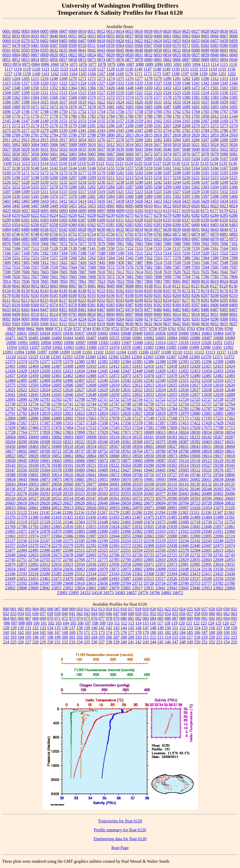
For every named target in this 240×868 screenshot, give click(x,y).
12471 (103, 376)
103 (58, 623)
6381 (111, 225)
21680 (172, 522)
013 (102, 609)
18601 (149, 446)
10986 (195, 338)
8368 (25, 305)
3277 (111, 140)
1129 (120, 69)
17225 (218, 418)
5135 (223, 163)
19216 (103, 465)
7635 (205, 272)
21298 (172, 512)
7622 (186, 272)
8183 (35, 295)
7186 (82, 253)
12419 (184, 366)
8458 (73, 310)
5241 (148, 182)
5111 (17, 163)
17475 (45, 428)
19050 (34, 461)
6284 (215, 215)
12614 (160, 385)
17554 (137, 428)
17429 (218, 423)
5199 (44, 178)
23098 (160, 569)
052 (153, 614)
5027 (7, 149)
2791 (35, 135)
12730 (10, 404)
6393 (158, 225)
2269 (186, 126)
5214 (139, 178)
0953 (7, 64)
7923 (101, 281)
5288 (139, 187)
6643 (215, 229)
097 (14, 623)
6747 (25, 234)
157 (219, 628)
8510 (35, 314)
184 (182, 633)
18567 (114, 446)
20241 (184, 489)
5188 (177, 173)
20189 (126, 489)
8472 (120, 310)
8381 (92, 305)
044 (94, 614)
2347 (139, 130)
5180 (111, 173)
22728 (184, 555)
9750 (106, 329)
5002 (16, 145)
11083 (148, 347)
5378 (73, 196)
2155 (101, 121)
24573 (108, 593)
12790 (230, 409)
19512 (195, 470)
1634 (186, 102)
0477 (7, 45)
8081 (92, 286)
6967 (196, 239)
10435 (56, 333)
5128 (166, 163)
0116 (16, 41)
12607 (80, 385)
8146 (73, 291)
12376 (33, 362)
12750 (149, 404)
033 (13, 614)
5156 (120, 168)
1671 (35, 107)
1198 (194, 74)
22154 (33, 541)
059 (205, 614)
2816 (158, 135)
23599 (56, 583)
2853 (215, 135)
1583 (215, 97)
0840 (215, 55)
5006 (54, 145)
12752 (172, 404)
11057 (35, 347)
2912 (16, 140)
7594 (205, 267)
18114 (126, 437)
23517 (160, 579)
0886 (177, 60)
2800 (111, 135)
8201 (158, 295)
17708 (218, 428)
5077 (196, 154)
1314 (233, 78)
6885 (25, 239)
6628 (82, 229)
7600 (25, 272)
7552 (7, 267)
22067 (160, 536)
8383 (111, 305)
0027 (196, 31)
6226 (73, 215)
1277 (139, 78)
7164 (224, 248)
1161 (45, 74)
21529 (45, 522)
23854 (80, 588)
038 (50, 614)
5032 (54, 149)
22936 (91, 564)
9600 (111, 324)
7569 (101, 267)
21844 (184, 527)
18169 (160, 437)
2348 (148, 130)
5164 (196, 168)
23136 (207, 569)
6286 (233, 215)
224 (6, 642)
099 (29, 623)
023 (175, 609)
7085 (158, 244)
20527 (33, 498)
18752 (103, 451)
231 (58, 642)
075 (87, 618)
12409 (80, 366)
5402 (16, 201)
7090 (196, 244)
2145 (7, 121)
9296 (215, 319)
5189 (186, 173)
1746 (25, 112)
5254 (25, 187)
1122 (55, 69)
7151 (120, 248)
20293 (45, 494)
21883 (80, 531)
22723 (149, 555)
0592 (16, 50)
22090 (195, 536)
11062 (57, 347)
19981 (149, 479)
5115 (54, 163)
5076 (186, 154)
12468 (91, 376)
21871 (22, 531)
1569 (82, 97)
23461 (45, 579)
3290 (233, 140)
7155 (158, 248)
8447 (44, 310)
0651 (167, 50)
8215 (44, 300)
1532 (196, 93)
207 (116, 637)
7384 (205, 258)
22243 (207, 541)
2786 (224, 130)
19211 (91, 465)
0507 (54, 45)
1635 (196, 102)
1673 (54, 107)
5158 (139, 168)
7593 (196, 267)
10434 (45, 333)
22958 (126, 564)
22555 (149, 550)
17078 (114, 418)
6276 (139, 215)
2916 (54, 140)
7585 (158, 267)
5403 (25, 201)
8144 (54, 291)
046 (109, 614)
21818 (103, 527)
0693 (7, 55)
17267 (22, 423)
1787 (139, 116)
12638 (207, 390)
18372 (149, 442)
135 (58, 628)
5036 (92, 149)
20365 (149, 494)
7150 (110, 248)
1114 (215, 64)
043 (87, 614)
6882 (233, 234)
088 (182, 618)
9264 (120, 319)
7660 (44, 277)
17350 (126, 423)
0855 (44, 60)
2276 (16, 130)
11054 (12, 347)
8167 (167, 291)
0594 (35, 50)
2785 (215, 130)
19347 (10, 470)
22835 (195, 560)
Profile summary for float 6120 (120, 830)
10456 (160, 333)
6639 (177, 229)
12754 (184, 404)
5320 (111, 192)
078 (109, 618)
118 (167, 623)
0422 (139, 41)
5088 (63, 159)
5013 (120, 145)
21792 (33, 527)
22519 (91, 550)
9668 (49, 329)
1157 (8, 74)
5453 (92, 206)
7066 (44, 244)
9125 (63, 319)
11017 (172, 343)
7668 (92, 277)
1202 (232, 74)
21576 (91, 522)
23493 (114, 579)
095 (234, 618)
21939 (195, 531)
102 (51, 623)
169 (72, 633)
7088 (177, 244)
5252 (16, 187)
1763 (186, 112)
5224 (224, 178)
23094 (149, 569)
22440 (184, 546)
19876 (68, 479)
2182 (101, 126)
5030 (35, 149)
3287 (205, 140)
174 (109, 633)
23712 (137, 583)
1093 (187, 64)
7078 (92, 244)
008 (65, 609)
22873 (22, 564)
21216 (79, 512)
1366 (92, 88)
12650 (114, 395)
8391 (148, 305)
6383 (129, 225)
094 (227, 618)
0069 (7, 41)
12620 (230, 385)
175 (116, 633)
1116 (233, 64)
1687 (167, 107)
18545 (80, 446)
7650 (16, 277)
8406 (215, 305)
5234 (82, 182)
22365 (114, 546)
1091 (168, 64)
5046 (167, 149)
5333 (233, 192)
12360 (91, 357)
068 (35, 618)
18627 (172, 446)
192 (6, 637)
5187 (167, 173)
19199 (80, 465)
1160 (36, 74)
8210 (233, 295)
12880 (195, 413)
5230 (44, 182)
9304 (25, 324)
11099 (65, 352)
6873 (186, 234)
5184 (148, 173)
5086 (44, 159)
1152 (194, 69)
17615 (184, 428)
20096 (126, 484)
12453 (195, 371)
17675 (207, 428)
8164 (139, 291)
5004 (35, 145)
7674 (120, 277)
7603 (44, 272)
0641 (82, 50)
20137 (22, 489)
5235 (92, 182)
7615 (148, 272)
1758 (139, 112)
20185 (114, 489)
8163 (129, 291)
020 (153, 609)
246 (168, 642)
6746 (16, 234)
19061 (45, 461)
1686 (158, 107)
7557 (35, 267)
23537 (195, 579)
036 (35, 614)
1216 (44, 78)
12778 (103, 409)
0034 (25, 36)
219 (205, 637)
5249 (224, 182)
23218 (33, 574)
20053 (34, 484)
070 (50, 618)
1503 (233, 88)
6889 (54, 239)
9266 (139, 319)
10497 (91, 338)
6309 (101, 220)
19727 (172, 475)
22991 (207, 564)
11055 (23, 347)
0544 (101, 45)
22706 (114, 555)
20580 (172, 498)
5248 (215, 182)
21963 (10, 536)
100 (36, 623)
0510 (82, 45)
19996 (172, 479)
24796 (155, 593)
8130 (233, 286)
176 (124, 633)
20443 (184, 494)
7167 (16, 253)
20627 (68, 503)
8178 (233, 291)
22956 (114, 564)
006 (50, 609)
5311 (44, 192)
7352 (148, 258)
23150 (218, 569)
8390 (139, 305)
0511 (92, 45)
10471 (10, 338)
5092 (101, 159)
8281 (205, 300)
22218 (149, 541)
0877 (129, 60)
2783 (196, 130)
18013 (160, 432)
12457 (10, 376)
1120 (36, 69)
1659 (224, 102)
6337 (186, 220)
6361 (82, 225)
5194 (233, 173)
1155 (222, 69)
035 (28, 614)
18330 (91, 442)
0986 (45, 64)
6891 (63, 239)
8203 (167, 295)
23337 (103, 574)
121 (189, 623)
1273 (101, 78)
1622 (101, 102)
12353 (67, 357)
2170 (233, 121)
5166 (215, 168)
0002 (16, 31)
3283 (167, 140)
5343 (25, 196)
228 (35, 642)
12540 (103, 380)
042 (80, 614)
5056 (16, 154)
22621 (230, 550)
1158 (17, 74)
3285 (186, 140)
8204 (177, 295)
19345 (230, 465)
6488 (35, 229)
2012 (215, 116)
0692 (233, 50)
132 (35, 628)
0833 (158, 55)
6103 (149, 211)
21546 (68, 522)
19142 (10, 465)
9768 (229, 329)
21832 (137, 527)
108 (95, 623)
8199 (139, 295)
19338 (218, 465)
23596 (33, 583)
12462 (68, 376)
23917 (137, 588)
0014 (120, 31)
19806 (230, 475)
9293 (196, 319)
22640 (10, 555)
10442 (103, 333)
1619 (82, 102)
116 (153, 623)
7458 (120, 262)
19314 (184, 465)
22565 (172, 550)
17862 (56, 432)
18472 (45, 446)
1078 (102, 64)
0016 (139, 31)
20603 (230, 498)
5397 (205, 196)
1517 (101, 93)
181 (160, 633)
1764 (196, 112)
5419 (129, 201)
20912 (56, 508)
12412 (114, 366)
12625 (56, 390)
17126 (126, 418)
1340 (186, 83)
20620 (45, 503)
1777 (44, 116)
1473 (205, 88)
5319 (101, 192)
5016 (148, 145)
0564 (120, 45)
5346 (44, 196)
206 (109, 637)
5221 (196, 178)
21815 (91, 527)
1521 (139, 93)
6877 (205, 234)
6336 (177, 220)
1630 (148, 102)
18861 (68, 456)
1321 (54, 83)
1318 (35, 83)
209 (131, 637)
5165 (205, 168)
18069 (34, 437)
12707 (68, 399)
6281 (186, 215)
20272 (10, 494)
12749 (137, 404)
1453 (177, 88)
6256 (120, 215)
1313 (224, 78)
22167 (45, 541)
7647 (233, 272)
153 (190, 628)
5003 (25, 145)
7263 (101, 258)
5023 (205, 145)
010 (80, 609)
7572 (111, 267)
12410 (91, 366)
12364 (137, 357)
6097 (101, 211)
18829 (33, 456)
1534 (205, 93)
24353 (85, 593)
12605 (56, 385)
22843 (207, 560)
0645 (120, 50)
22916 (56, 564)
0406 (73, 41)
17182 (195, 418)
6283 (205, 215)
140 (94, 628)
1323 (73, 83)
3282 (158, 140)
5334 (7, 196)
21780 (22, 527)
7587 (177, 267)
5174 (54, 173)
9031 (215, 314)
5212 (120, 178)
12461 (56, 376)
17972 (137, 432)
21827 (126, 527)
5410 (44, 201)
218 (197, 637)
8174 (205, 291)
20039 (218, 479)
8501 (25, 314)
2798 (92, 135)
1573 (120, 97)
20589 (184, 498)
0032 (7, 36)
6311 (120, 220)
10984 (172, 338)
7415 (54, 262)
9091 (233, 314)
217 (190, 637)
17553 (126, 428)
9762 (181, 329)
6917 (101, 239)
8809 (82, 314)
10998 (92, 343)
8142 (35, 291)
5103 (186, 159)
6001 (111, 206)
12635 (172, 390)
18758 (114, 451)
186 (197, 633)
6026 (16, 211)
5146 (92, 168)
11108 (166, 352)
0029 (215, 31)
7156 (167, 248)
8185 (54, 295)
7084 (148, 244)
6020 (196, 206)
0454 (186, 41)
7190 (120, 253)
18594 (137, 446)
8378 (73, 305)
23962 (218, 588)
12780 (126, 409)
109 (102, 623)
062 (227, 614)
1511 (44, 93)
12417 (160, 366)
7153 (139, 248)
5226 (7, 182)
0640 (73, 50)
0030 (224, 31)
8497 (233, 310)
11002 (104, 343)
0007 (63, 31)
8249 (139, 300)
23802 (10, 588)
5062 (63, 154)
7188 (101, 253)
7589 (186, 267)
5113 (35, 163)
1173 (157, 74)
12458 (22, 376)
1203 (7, 78)
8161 (111, 291)
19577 (230, 470)
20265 (218, 489)
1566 (54, 97)
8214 (35, 300)
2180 (82, 126)
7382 (196, 258)
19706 (137, 475)
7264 (111, 258)
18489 (56, 446)
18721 (56, 451)
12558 (207, 380)
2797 (82, 135)
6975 (233, 239)
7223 (233, 253)
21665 (126, 522)
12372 (229, 357)
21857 (218, 527)
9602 (120, 324)
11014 (161, 343)
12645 (56, 395)
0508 (63, 45)
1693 (215, 107)
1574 (129, 97)
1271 (82, 78)
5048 (186, 149)
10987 (207, 338)
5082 (7, 159)
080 (124, 618)
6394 (167, 225)
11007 (126, 343)
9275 (158, 319)
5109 (7, 163)
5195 (7, 178)
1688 (177, 107)
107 (88, 623)
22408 (149, 546)
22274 (45, 546)
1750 (63, 112)
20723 (195, 503)
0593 (25, 50)
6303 (44, 220)
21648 (103, 522)
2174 (35, 126)
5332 (224, 192)
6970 (215, 239)
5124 (129, 163)
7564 (73, 267)
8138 (16, 291)
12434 (80, 371)
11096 (31, 352)
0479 (25, 45)
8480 (158, 310)
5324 (148, 192)
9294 (205, 319)
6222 (35, 215)
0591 (7, 50)
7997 (167, 281)
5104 (196, 159)
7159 (195, 248)
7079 (101, 244)
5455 (101, 206)
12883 (230, 413)
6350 (224, 220)
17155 (160, 418)
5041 (139, 149)
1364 (73, 88)
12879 (184, 413)
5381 (92, 196)
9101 (54, 319)
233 (72, 642)
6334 (158, 220)
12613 (149, 385)
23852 (68, 588)
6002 (120, 206)
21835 (149, 527)
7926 (111, 281)
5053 (233, 149)
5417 (111, 201)
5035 (82, 149)
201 (72, 637)
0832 (148, 55)
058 (197, 614)
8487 (215, 310)
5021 (196, 145)
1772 (25, 116)
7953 (120, 281)
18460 (22, 446)
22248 (218, 541)
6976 (7, 244)
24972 (178, 593)
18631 (184, 446)
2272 (215, 126)
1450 (148, 88)
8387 (129, 305)
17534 (103, 428)
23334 (91, 574)
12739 (56, 404)
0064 (196, 36)
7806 (233, 277)
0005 (44, 31)
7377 (167, 258)
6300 (16, 220)
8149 (82, 291)
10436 (68, 333)
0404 (54, 41)
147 (146, 628)
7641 (215, 272)
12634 (160, 390)
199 (58, 637)
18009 (149, 432)
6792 (129, 234)
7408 (35, 262)
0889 (205, 60)
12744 (91, 404)
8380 (82, 305)
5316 (73, 192)
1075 (73, 64)
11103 (110, 352)
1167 (101, 74)
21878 (45, 531)
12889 (56, 418)
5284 (111, 187)
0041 (63, 36)
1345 (224, 83)
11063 (69, 347)
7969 (148, 281)
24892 (166, 593)
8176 (224, 291)
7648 (7, 277)
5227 (16, 182)
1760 (158, 112)
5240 (139, 182)
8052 (35, 286)
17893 (68, 432)
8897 (129, 314)
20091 (114, 484)
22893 (33, 564)
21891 (114, 531)
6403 (215, 225)
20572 (137, 498)
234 (80, 642)
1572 (111, 97)
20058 (57, 484)
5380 (82, 196)
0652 (177, 50)
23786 (230, 583)
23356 (126, 574)
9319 (101, 324)
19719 (160, 475)
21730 (207, 522)
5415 (92, 201)
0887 (186, 60)
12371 (218, 357)
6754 (92, 234)
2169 (224, 121)
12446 (114, 371)
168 (65, 633)
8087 (120, 286)
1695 (233, 107)
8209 (224, 295)
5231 (54, 182)
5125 (138, 163)
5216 (158, 178)
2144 (233, 116)
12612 (137, 385)
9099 (44, 319)
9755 (134, 329)
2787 (233, 130)
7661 (54, 277)
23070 (103, 569)
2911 (6, 140)
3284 (177, 140)
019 (146, 609)
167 (58, 633)
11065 (80, 347)
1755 (111, 112)
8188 (63, 295)
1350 (35, 88)
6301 (25, 220)
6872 (177, 234)
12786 (195, 409)
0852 (16, 60)
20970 (137, 508)
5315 (63, 192)
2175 (44, 126)
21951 (218, 531)
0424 (158, 41)
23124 (195, 569)
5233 (73, 182)
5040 (129, 149)
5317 (82, 192)
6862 (167, 234)
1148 (157, 69)
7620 (177, 272)
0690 (215, 50)
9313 (73, 324)
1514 (73, 93)
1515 (82, 93)
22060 (137, 536)
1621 (92, 102)
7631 (196, 272)
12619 (218, 385)
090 (197, 618)
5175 (63, 173)
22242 (195, 541)
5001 (7, 145)
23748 (172, 583)
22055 (126, 536)
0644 (111, 50)
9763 (191, 329)
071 (58, 618)
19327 (207, 465)
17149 (149, 418)
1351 (44, 88)
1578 (167, 97)
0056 (120, 36)
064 (6, 618)
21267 (102, 512)
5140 (35, 168)
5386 (129, 196)
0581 (196, 45)
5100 (158, 159)
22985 (195, 564)
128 (6, 628)
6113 (158, 211)
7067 (54, 244)
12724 (184, 399)
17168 (172, 418)
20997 (184, 508)
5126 (148, 163)
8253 (158, 300)
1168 (110, 74)
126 (226, 623)
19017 (218, 456)
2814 (139, 135)
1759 (148, 112)
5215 (148, 178)
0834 (167, 55)
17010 (80, 418)
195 (28, 637)
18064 (11, 437)
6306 (73, 220)
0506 (44, 45)
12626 (68, 390)
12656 (184, 395)
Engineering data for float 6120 (120, 839)
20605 (10, 503)
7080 (111, 244)
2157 (120, 121)
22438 (172, 546)
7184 (63, 253)
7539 (186, 262)
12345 (56, 357)
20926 (91, 508)
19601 (33, 475)
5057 (25, 154)
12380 (80, 362)
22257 (10, 546)
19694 (126, 475)
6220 (25, 215)
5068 (120, 154)
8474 (129, 310)
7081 (120, 244)
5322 (129, 192)
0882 (167, 60)
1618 (73, 102)
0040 (54, 36)
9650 (205, 324)
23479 (68, 579)
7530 (177, 262)
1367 (101, 88)
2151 (63, 121)
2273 (224, 126)
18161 (149, 437)
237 (102, 642)
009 (72, 609)
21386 (33, 517)
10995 (58, 343)
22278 (56, 546)
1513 (63, 93)
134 (50, 628)
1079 (111, 64)
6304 (54, 220)
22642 (22, 555)
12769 (33, 409)
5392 (177, 196)
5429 (205, 201)
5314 (54, 192)
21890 (103, 531)
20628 (80, 503)
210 (138, 637)
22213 (137, 541)
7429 (92, 262)
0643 (101, 50)
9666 (40, 329)
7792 (224, 277)
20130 (195, 484)
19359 (33, 470)
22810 (160, 560)
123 (204, 623)
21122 (22, 512)
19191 (68, 465)
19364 (45, 470)
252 (212, 642)
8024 (224, 281)
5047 (177, 149)
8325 (7, 305)
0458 (224, 41)
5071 (139, 154)
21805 (56, 527)
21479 (160, 517)
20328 (56, 494)
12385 (137, 362)
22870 (10, 564)
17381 (149, 423)
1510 (35, 93)
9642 (177, 324)
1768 (233, 112)
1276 (129, 78)
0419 (111, 41)
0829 (120, 55)
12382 (103, 362)
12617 (195, 385)
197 (43, 637)
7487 (139, 262)
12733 (22, 404)
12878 (172, 413)
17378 (137, 423)
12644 (45, 395)
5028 (16, 149)
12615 (172, 385)
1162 (55, 74)
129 (13, 628)
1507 (16, 93)
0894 (224, 60)
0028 (205, 31)
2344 (111, 130)
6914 (73, 239)
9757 (144, 329)
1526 (186, 93)
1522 (148, 93)
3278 (120, 140)
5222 (205, 178)
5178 (92, 173)
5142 (54, 168)
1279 (158, 78)
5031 (44, 149)
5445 (16, 206)
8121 (176, 286)
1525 (177, 93)
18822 (10, 456)
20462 (195, 494)
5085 (35, 159)
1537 (233, 93)
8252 (148, 300)
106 (80, 623)
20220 (149, 489)
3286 (196, 140)
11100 (76, 352)
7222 (224, 253)
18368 (137, 442)
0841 (224, 55)
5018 (167, 145)
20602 (218, 498)
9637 (167, 324)
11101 (87, 352)
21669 (137, 522)
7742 (196, 277)
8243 (120, 300)
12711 (103, 399)
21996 (80, 536)
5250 (233, 182)
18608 (160, 446)
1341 (196, 83)
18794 (172, 451)
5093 (111, 159)
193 (13, 637)
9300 (224, 319)
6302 (35, 220)
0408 (92, 41)
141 (102, 628)
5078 (205, 154)
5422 (158, 201)
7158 (186, 248)
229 (43, 642)
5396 (196, 196)
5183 (139, 173)
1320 (44, 83)
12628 (91, 390)
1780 (73, 116)
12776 (91, 409)
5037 (101, 149)
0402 (44, 41)
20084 (103, 484)
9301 (233, 319)
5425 (186, 201)
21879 (56, 531)
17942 (114, 432)
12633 (149, 390)
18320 (56, 442)
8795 (73, 314)
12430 (45, 371)
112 (124, 623)
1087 (130, 64)
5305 (224, 187)
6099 (120, 211)
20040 (230, 479)
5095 (129, 159)
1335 (139, 83)
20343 (103, 494)
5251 (7, 187)
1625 (129, 102)
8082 (101, 286)
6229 (101, 215)
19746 (195, 475)
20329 (68, 494)
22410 (160, 546)
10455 (149, 333)
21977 (45, 536)
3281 (148, 140)
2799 (101, 135)
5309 (25, 192)
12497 (80, 380)
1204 (16, 78)
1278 (148, 78)
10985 (184, 338)
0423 (148, 41)
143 (116, 628)
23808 (22, 588)
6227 (82, 215)
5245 (186, 182)
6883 (7, 239)
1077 (92, 64)
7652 (25, 277)
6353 (7, 225)
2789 (16, 135)
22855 (230, 560)
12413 (126, 366)
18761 (126, 451)
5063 (73, 154)
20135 (229, 484)
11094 (19, 352)
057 (190, 614)
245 (160, 642)
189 (219, 633)
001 (13, 609)
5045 (158, 149)
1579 (177, 97)
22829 (184, 560)
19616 (68, 475)
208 (124, 637)
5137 (7, 168)
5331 (215, 192)
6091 (45, 211)
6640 (186, 229)
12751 (160, 404)
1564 (35, 97)
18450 (10, 446)
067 (28, 618)
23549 (207, 579)
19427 (126, 470)
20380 (172, 494)
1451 (158, 88)
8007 (186, 281)
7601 (35, 272)
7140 (82, 248)
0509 (73, 45)
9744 (87, 329)
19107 (172, 461)
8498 (7, 314)
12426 (10, 371)
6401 (205, 225)
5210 (101, 178)
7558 (44, 267)
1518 (111, 93)
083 (146, 618)
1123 (64, 69)
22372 (126, 546)
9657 (233, 324)
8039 (7, 286)
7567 (82, 267)
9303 (16, 324)
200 (65, 637)
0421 (129, 41)
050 (138, 614)
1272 (92, 78)
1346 (233, 83)
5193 (224, 173)
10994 (46, 343)
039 (58, 614)
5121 (100, 163)
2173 (25, 126)
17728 (10, 432)
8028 (233, 281)
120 (182, 623)
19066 (80, 461)
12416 (149, 366)
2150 (54, 121)
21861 (230, 527)
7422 (63, 262)
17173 (184, 418)
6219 (16, 215)
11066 (92, 347)
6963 (186, 239)
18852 (56, 456)
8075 (82, 286)
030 (227, 609)
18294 (10, 442)
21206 (68, 512)
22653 (33, 555)
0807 (35, 55)
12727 (207, 399)
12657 (195, 395)
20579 (160, 498)
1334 (129, 83)
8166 (158, 291)
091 (205, 618)
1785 (120, 116)
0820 (54, 55)
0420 (120, 41)
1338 (167, 83)
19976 (137, 479)
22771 (91, 560)
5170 (16, 173)
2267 (167, 126)
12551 (184, 380)
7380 (186, 258)
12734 (33, 404)
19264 (126, 465)
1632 (167, 102)
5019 (177, 145)
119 (174, 623)
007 (58, 609)
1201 (222, 74)
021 (160, 609)
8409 (233, 305)
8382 (101, 305)
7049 (16, 244)
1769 (7, 116)
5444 (7, 206)
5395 (186, 196)
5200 (54, 178)
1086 (121, 64)
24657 (132, 593)
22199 (103, 541)
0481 (35, 45)
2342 (92, 130)
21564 (80, 522)
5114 (44, 163)
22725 (172, 555)
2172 (16, 126)
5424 (177, 201)
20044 (22, 484)
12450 (160, 371)
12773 (56, 409)
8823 (101, 314)
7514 (158, 262)
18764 (137, 451)
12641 (10, 395)
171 (87, 633)
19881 (80, 479)
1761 (167, 112)
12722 (160, 399)
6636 (148, 229)
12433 (68, 371)
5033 (63, 149)
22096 (218, 536)
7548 (224, 262)
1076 (83, 64)
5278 (54, 187)
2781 (177, 130)
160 (6, 633)
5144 (73, 168)
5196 (16, 178)
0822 (73, 55)
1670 (25, 107)
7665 (73, 277)
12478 (172, 376)
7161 (214, 248)
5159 (148, 168)
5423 (167, 201)
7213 (158, 253)
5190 (196, 173)
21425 (68, 517)
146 (138, 628)
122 (196, 623)
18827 (22, 456)
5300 (177, 187)
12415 (137, 366)
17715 (230, 428)
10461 (195, 333)
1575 (139, 97)
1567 (63, 97)
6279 (167, 215)
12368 (183, 357)
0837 (196, 55)
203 (87, 637)
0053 (92, 36)
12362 (114, 357)
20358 (137, 494)
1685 (148, 107)
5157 (129, 168)
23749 (184, 583)
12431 (56, 371)
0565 (129, 45)
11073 (103, 347)
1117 (9, 69)
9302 (7, 324)
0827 (101, 55)
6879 (215, 234)
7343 (120, 258)
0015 (129, 31)
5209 (92, 178)
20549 (103, 498)
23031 (230, 564)
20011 (207, 479)
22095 (207, 536)
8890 (111, 314)
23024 (218, 564)
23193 (22, 574)
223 (234, 637)
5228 (25, 182)
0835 (177, 55)
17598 (160, 428)
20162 (80, 489)
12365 (148, 357)
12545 (149, 380)
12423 (218, 366)
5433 (215, 201)
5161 (167, 168)
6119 (186, 211)
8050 (26, 286)
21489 (195, 517)
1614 (35, 102)
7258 (63, 258)
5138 (16, 168)
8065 (54, 286)
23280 (45, 574)
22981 (184, 564)
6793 (139, 234)
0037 (44, 36)
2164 (177, 121)
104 (66, 623)
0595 (44, 50)
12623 (33, 390)
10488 (45, 338)
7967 (139, 281)
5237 (111, 182)
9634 (158, 324)
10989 (230, 338)
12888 (45, 418)
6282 (196, 215)
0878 (139, 60)
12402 (22, 366)
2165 (186, 121)
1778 (54, 116)
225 (13, 642)
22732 (195, 555)
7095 (215, 244)
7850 (63, 281)
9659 (11, 329)
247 (175, 642)
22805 (149, 560)
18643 (195, 446)
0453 (177, 41)
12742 (80, 404)
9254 (82, 319)
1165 (83, 74)
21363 (229, 512)
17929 (103, 432)
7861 (82, 281)
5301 (186, 187)
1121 (45, 69)
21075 (218, 508)
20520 (10, 498)
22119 (230, 536)
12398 (218, 362)
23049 (33, 569)
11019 (195, 343)
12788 (218, 409)
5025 (224, 145)
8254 (167, 300)
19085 (138, 461)
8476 (139, 310)
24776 (143, 593)
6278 (158, 215)
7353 (158, 258)
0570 (177, 45)
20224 (160, 489)
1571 (101, 97)
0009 (73, 31)
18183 (172, 437)
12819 (45, 413)
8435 (16, 310)
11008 (138, 343)
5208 (82, 178)
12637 (195, 390)
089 (190, 618)
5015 (139, 145)
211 (146, 637)
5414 (82, 201)
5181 (120, 173)
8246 (129, 300)
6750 (54, 234)
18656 (218, 446)
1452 (167, 88)
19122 (206, 461)
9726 (68, 329)
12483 (230, 376)
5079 (215, 154)
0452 (167, 41)
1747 (35, 112)
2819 (186, 135)
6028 (35, 211)
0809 (44, 55)
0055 (111, 36)
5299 (167, 187)
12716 (137, 399)
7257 (54, 258)
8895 (120, 314)
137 (72, 628)
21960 (230, 531)
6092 (54, 211)
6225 (63, 215)
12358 (79, 357)
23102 (172, 569)
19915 (91, 479)
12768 (22, 409)
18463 (33, 446)
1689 (186, 107)
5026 (233, 145)
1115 (224, 64)
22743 (230, 555)
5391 (167, 196)
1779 (63, 116)
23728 (149, 583)
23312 (80, 574)
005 (43, 609)
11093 (8, 352)
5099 (148, 159)
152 (182, 628)
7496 (148, 262)
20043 (11, 484)
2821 (205, 135)
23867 (103, 588)
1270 (73, 78)
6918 (111, 239)
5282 (92, 187)
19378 (56, 470)
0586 (224, 45)
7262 (92, 258)
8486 (205, 310)
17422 (195, 423)
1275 (120, 78)
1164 (73, 74)
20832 (230, 503)
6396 (177, 225)
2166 (196, 121)
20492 (218, 494)
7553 (16, 267)
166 (50, 633)
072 (65, 618)
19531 (207, 470)
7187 (92, 253)
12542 (126, 380)
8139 (25, 291)
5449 (54, 206)
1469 (186, 88)
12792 (22, 413)
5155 (111, 168)
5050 (205, 149)
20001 (184, 479)
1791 (177, 116)
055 (175, 614)
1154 (213, 69)
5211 (110, 178)
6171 (205, 211)
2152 (73, 121)
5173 (44, 173)
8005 (177, 281)
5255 (35, 187)
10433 (33, 333)
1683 (129, 107)
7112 (35, 248)
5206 (63, 178)
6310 (111, 220)
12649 (103, 395)
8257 (177, 300)
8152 (101, 291)
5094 (120, 159)
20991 (172, 508)
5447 (35, 206)
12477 (160, 376)
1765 (205, 112)
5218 (177, 178)
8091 (139, 286)
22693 (91, 555)
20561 (114, 498)
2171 (7, 126)
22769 (80, 560)
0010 (82, 31)
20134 (218, 484)
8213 (25, 300)
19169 (33, 465)
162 (21, 633)
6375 (101, 225)
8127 (214, 286)
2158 (129, 121)
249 (190, 642)
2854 (224, 135)
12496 (68, 380)
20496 (230, 494)
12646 (68, 395)
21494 (207, 517)
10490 (56, 338)
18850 (45, 456)
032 (6, 614)
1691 (196, 107)
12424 (230, 366)
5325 (158, 192)
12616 (184, 385)
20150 (68, 489)
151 (175, 628)
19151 (22, 465)
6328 (139, 220)
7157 (176, 248)
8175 (215, 291)
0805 (25, 55)
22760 (68, 560)
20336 (91, 494)
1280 (167, 78)
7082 (129, 244)
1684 (139, 107)
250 (197, 642)
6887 (35, 239)
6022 (215, 206)
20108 (149, 484)
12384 (126, 362)
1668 (7, 107)
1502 (224, 88)
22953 (103, 564)
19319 (195, 465)
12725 (195, 399)
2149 (44, 121)
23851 (56, 588)
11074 (114, 347)
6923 (158, 239)
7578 (139, 267)
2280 (54, 130)
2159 (139, 121)
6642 (205, 229)
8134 (7, 291)
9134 (73, 319)
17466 (33, 428)
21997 (91, 536)
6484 (7, 229)
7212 (148, 253)
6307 (82, 220)
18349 (114, 442)
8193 (92, 295)
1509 (25, 93)
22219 (160, 541)
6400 (196, 225)
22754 (33, 560)
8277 (186, 300)
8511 (44, 314)
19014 (207, 456)
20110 (172, 484)
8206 (196, 295)
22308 (103, 546)
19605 (45, 475)
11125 (33, 357)
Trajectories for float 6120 (120, 821)
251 (205, 642)
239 (116, 642)
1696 (7, 112)
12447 (126, 371)
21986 (68, 536)
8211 (6, 300)
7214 (167, 253)
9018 (196, 314)
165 (43, 633)
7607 (82, 272)
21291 (149, 512)
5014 (129, 145)
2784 (205, 130)
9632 (148, 324)
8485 (196, 310)
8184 (44, 295)
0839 (205, 55)
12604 (45, 385)
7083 (139, 244)
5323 (139, 192)
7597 (233, 267)
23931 (149, 588)
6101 (130, 211)
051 (146, 614)
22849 (218, 560)
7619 (167, 272)
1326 (92, 83)
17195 (207, 418)
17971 (126, 432)
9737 (77, 329)
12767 (10, 409)
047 (116, 614)
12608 (91, 385)
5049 (196, 149)
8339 (16, 305)
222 (227, 637)
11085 (171, 347)
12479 (184, 376)
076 (94, 618)
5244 (177, 182)
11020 (206, 343)
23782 (218, 583)
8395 (186, 305)
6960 (177, 239)
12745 (103, 404)
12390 (172, 362)
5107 (224, 159)
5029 (25, 149)
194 (21, 637)
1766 (215, 112)
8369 (35, 305)
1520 (129, 93)
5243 (167, 182)
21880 (68, 531)
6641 (196, 229)
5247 (205, 182)
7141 (91, 248)
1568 (73, 97)
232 (65, 642)
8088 (130, 286)
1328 (111, 83)
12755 (195, 404)
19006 (195, 456)
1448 (129, 88)
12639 (218, 390)
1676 (73, 107)
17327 (80, 423)
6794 (148, 234)
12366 (160, 357)
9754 (125, 329)
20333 (80, 494)
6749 (44, 234)
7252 (25, 258)
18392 (195, 442)
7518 (167, 262)
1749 (54, 112)
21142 (45, 512)
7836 (25, 281)
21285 (126, 512)
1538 (7, 97)
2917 (63, 140)
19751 (207, 475)
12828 (149, 413)
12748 (126, 404)
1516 (92, 93)
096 (7, 623)
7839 (35, 281)
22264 (22, 546)
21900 (126, 531)
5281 (82, 187)
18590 (126, 446)
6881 (224, 234)
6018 (177, 206)
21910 (160, 531)
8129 (224, 286)
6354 (16, 225)
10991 (23, 343)
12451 (172, 371)
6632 (120, 229)
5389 (148, 196)
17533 (91, 428)
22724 (160, 555)
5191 (205, 173)
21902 (137, 531)
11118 (232, 352)
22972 (160, 564)
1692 (205, 107)
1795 (196, 116)
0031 (233, 31)
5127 (157, 163)
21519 (22, 522)
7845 (44, 281)
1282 (186, 78)
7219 (196, 253)
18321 (68, 442)
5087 (54, 159)
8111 (158, 286)
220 (212, 637)
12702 (56, 399)
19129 (218, 461)
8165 (148, 291)
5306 (233, 187)
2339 (63, 130)
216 (182, 637)
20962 (126, 508)
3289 (224, 140)
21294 (160, 512)
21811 (79, 527)
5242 (158, 182)
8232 (101, 300)
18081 (45, 437)
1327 (101, 83)
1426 (111, 88)
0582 (205, 45)
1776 (35, 116)
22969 (137, 564)
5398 (215, 196)
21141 (33, 512)
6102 (139, 211)
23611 (91, 583)
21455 (114, 517)
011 (87, 609)
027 (205, 609)
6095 (82, 211)
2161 (148, 121)
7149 (101, 248)
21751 (218, 522)
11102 (99, 352)
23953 (207, 588)
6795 (158, 234)
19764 (218, 475)
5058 (35, 154)
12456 (230, 371)
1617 (63, 102)
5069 (129, 154)
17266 (10, 423)
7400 (7, 262)
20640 (103, 503)
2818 (177, 135)
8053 (45, 286)
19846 (33, 479)
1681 (111, 107)
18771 (149, 451)
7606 (73, 272)
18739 (91, 451)
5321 (120, 192)
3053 (73, 140)
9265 (129, 319)
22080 (172, 536)
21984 (56, 536)
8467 (101, 310)
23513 (149, 579)
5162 (177, 168)
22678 (68, 555)
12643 (33, 395)
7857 (73, 281)
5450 (63, 206)
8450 (54, 310)
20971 (149, 508)
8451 (63, 310)
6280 (177, 215)
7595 (215, 267)
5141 (44, 168)
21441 (103, 517)
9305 (35, 324)
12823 (91, 413)
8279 (196, 300)
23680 (114, 583)
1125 (83, 69)
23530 (184, 579)
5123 (119, 163)
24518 (97, 593)
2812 (120, 135)
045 (102, 614)
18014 (172, 432)
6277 (148, 215)
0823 (82, 55)
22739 (207, 555)
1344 (215, 83)
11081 (137, 347)
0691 (224, 50)
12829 (160, 413)
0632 (54, 50)
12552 (195, 380)
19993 (160, 479)
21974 (33, 536)
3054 (82, 140)
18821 (230, 451)
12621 (10, 390)
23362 (137, 574)
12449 (149, 371)
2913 (25, 140)
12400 (230, 362)
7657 (35, 277)
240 (124, 642)
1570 (92, 97)
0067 (224, 36)
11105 (132, 352)
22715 (126, 555)
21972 (22, 536)
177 (131, 633)
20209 (137, 489)
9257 (101, 319)
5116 (63, 163)
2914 (35, 140)
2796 (73, 135)
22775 (103, 560)
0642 (92, 50)
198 (50, 637)
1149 (166, 69)
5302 (196, 187)
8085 (111, 286)
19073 (114, 461)
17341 (114, 423)
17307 (45, 423)
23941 (160, 588)
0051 (73, 36)
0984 (35, 64)
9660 (21, 329)
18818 (207, 451)
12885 (22, 418)
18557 (103, 446)
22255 (230, 541)
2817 (167, 135)
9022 (205, 314)
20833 (10, 508)
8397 (196, 305)
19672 (114, 475)
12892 (68, 418)
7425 (73, 262)
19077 (126, 461)
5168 (233, 168)
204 (94, 637)
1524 (167, 93)
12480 (195, 376)
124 (211, 623)
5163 (186, 168)
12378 (56, 362)
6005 (129, 206)
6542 (63, 229)
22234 (184, 541)
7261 (82, 258)
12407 (56, 366)
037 (43, 614)
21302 (183, 512)
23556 (218, 579)
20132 (206, 484)
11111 (188, 352)
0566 (139, 45)
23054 (56, 569)
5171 (25, 173)
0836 (186, 55)
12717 (149, 399)
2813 (129, 135)
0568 (158, 45)
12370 (206, 357)
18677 (10, 451)
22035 (103, 536)
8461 (82, 310)
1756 (120, 112)
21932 (184, 531)
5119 (82, 163)
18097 (80, 437)
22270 (33, 546)
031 (234, 609)
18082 (57, 437)
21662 (114, 522)
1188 (176, 74)
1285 (196, 78)
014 (109, 609)
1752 (82, 112)
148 (153, 628)
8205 (186, 295)
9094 (16, 319)
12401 (10, 366)
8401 (205, 305)
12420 (195, 366)
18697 (33, 451)
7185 (73, 253)
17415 (184, 423)
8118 (167, 286)
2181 (92, 126)
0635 (63, 50)
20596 (207, 498)
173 (102, 633)
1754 (101, 112)
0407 (82, 41)
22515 (80, 550)
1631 (158, 102)
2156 (111, 121)
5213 (129, 178)
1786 (129, 116)
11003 (115, 343)
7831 (16, 281)
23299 (68, 574)
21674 (149, 522)
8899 (148, 314)
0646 (129, 50)
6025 (7, 211)
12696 (22, 399)
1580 (186, 97)
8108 (149, 286)
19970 (126, 479)
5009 (82, 145)
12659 (218, 395)
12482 (218, 376)
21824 (114, 527)
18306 (33, 442)
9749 (96, 329)
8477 (148, 310)
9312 (63, 324)
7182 (44, 253)
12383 (114, 362)
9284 (167, 319)
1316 (16, 83)
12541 (114, 380)
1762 (177, 112)
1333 (120, 83)
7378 (177, 258)
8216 (54, 300)
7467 (129, 262)
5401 (7, 201)
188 (212, 633)
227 (28, 642)
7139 (72, 248)
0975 (26, 64)
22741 (218, 555)
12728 (218, 399)
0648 (139, 50)
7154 (148, 248)
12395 (195, 362)
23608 (68, 583)
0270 (25, 41)
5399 (224, 196)
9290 (177, 319)
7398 (233, 258)
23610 (80, 583)
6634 (139, 229)
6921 (139, 239)
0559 (111, 45)
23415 (207, 574)
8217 (63, 300)
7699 (167, 277)
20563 (126, 498)
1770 (16, 116)
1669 (16, 107)
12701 (45, 399)
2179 (73, 126)
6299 (7, 220)
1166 (92, 74)
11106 (144, 352)
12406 (45, 366)
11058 (46, 347)
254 (227, 642)
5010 (92, 145)
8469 (111, 310)
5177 (82, 173)
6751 (63, 234)
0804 (16, 55)
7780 (205, 277)
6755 (101, 234)
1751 (73, 112)
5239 (129, 182)
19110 (184, 461)
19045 (22, 461)
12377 (45, 362)
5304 (215, 187)
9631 (139, 324)
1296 (205, 78)
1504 (7, 93)
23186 (10, 574)
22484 (22, 550)
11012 (149, 343)
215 (175, 637)
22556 (160, 550)
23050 (45, 569)
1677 (82, 107)
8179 (7, 295)
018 (138, 609)
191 (234, 633)
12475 (137, 376)
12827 (137, 413)
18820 (218, 451)
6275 (129, 215)
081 (131, 618)
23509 (137, 579)
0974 (17, 64)
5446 (25, 206)
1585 (233, 97)
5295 (148, 187)
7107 (26, 248)
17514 (80, 428)
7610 (101, 272)
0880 (148, 60)
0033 (16, 36)
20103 (138, 484)
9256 (92, 319)
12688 (230, 395)
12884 (10, 418)
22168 (56, 541)
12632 (137, 390)
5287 (129, 187)
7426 (82, 262)
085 (160, 618)
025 (190, 609)
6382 (120, 225)
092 (212, 618)
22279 (68, 546)
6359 (63, 225)
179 (146, 633)
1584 (224, 97)
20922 (80, 508)
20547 (91, 498)
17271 (33, 423)
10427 (10, 333)
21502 (10, 522)
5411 (54, 201)
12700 (33, 399)
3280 (139, 140)
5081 (233, 154)
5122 (110, 163)
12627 (80, 390)
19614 (56, 475)
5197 (25, 178)
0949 (233, 60)
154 (197, 628)
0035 (35, 36)
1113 (205, 64)
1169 (120, 74)
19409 (103, 470)
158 (227, 628)
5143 (63, 168)
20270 (230, 489)
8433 (7, 310)
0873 (92, 60)
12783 (160, 409)
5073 (158, 154)
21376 (10, 517)
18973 (172, 456)
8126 (205, 286)
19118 (195, 461)
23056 (68, 569)
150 (168, 628)
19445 (160, 470)
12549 (160, 380)
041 (72, 614)
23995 (74, 593)
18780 (160, 451)
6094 (73, 211)
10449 (137, 333)
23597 (45, 583)
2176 (54, 126)
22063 (149, 536)
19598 (22, 475)
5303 (205, 187)
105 (73, 623)
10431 (22, 333)
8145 (63, 291)
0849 (233, 55)
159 (234, 628)
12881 (207, 413)
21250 (91, 512)
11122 (22, 357)
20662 (137, 503)
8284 (215, 300)
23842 (45, 588)
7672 (111, 277)
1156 (231, 69)
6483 (233, 225)
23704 (126, 583)
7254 (44, 258)
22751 (22, 560)
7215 (177, 253)
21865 (10, 531)
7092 (205, 244)
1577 (158, 97)
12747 (114, 404)
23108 (184, 569)
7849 (54, 281)
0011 (92, 31)
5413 (73, 201)
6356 (35, 225)
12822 (80, 413)
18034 (207, 432)
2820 (196, 135)
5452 (82, 206)
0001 (7, 31)
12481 (207, 376)
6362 (92, 225)
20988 (160, 508)
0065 (205, 36)
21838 (160, 527)
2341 (82, 130)
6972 (224, 239)
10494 (68, 338)
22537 (114, 550)
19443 (149, 470)
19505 (184, 470)
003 (28, 609)
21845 (195, 527)
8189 (73, 295)
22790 (126, 560)
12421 (207, 366)
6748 (35, 234)
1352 (54, 88)
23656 (103, 583)
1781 (82, 116)
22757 (56, 560)
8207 (205, 295)
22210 (126, 541)
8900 (158, 314)
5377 (63, 196)
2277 (25, 130)
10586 (126, 338)
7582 (148, 267)
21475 (149, 517)
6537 (54, 229)
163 (28, 633)
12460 (45, 376)
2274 (233, 126)
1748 (44, 112)
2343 (101, 130)
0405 (63, 41)
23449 (10, 579)
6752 (73, 234)
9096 (35, 319)
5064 (82, 154)
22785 (114, 560)
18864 (91, 456)
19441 (137, 470)
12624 (45, 390)
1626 (139, 102)
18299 (22, 442)
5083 (16, 159)
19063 (57, 461)
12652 (137, 395)
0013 (111, 31)
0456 (205, 41)
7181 (35, 253)
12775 (80, 409)
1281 (177, 78)
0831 (139, 55)
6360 (73, 225)
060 (212, 614)
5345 (35, 196)
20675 (149, 503)
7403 (16, 262)
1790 (167, 116)
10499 (103, 338)
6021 (205, 206)
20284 (33, 494)
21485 (172, 517)
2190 (148, 126)
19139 (229, 461)
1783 (101, 116)
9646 (196, 324)
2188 (129, 126)
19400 (80, 470)
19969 (114, 479)
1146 (138, 69)
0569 (167, 45)
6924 (167, 239)
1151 (185, 69)
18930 (149, 456)
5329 (196, 192)
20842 (22, 508)
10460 (184, 333)
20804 (218, 503)
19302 (172, 465)
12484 (10, 380)
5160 (158, 168)
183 (175, 633)
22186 (91, 541)
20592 (195, 498)
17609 (172, 428)
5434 (224, 201)
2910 (233, 135)
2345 (120, 130)
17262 (230, 418)
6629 (92, 229)
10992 (34, 343)
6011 (158, 206)
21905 (149, 531)
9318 (92, 324)
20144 (45, 489)
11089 (194, 347)
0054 (101, 36)
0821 (63, 55)
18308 (45, 442)
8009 (196, 281)
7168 (25, 253)
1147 (148, 69)
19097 (161, 461)
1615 (44, 102)
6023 (224, 206)
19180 (56, 465)
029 (219, 609)
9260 (111, 319)
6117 (177, 211)
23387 (160, 574)
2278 (35, 130)
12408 (68, 366)
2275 (7, 130)
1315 (7, 83)
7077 (82, 244)
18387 (184, 442)
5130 (176, 163)
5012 (111, 145)
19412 (114, 470)
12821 (68, 413)
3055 (92, 140)
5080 (224, 154)
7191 (129, 253)
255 (234, 642)
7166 (7, 253)
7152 (129, 248)
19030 (11, 461)
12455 (218, 371)
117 (160, 623)
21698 (184, 522)
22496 (45, 550)
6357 (44, 225)
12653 (149, 395)
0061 (167, 36)
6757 (120, 234)
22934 (80, 564)
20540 (80, 498)
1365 (82, 88)
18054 (230, 432)
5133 (204, 163)
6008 (139, 206)
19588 (10, 475)
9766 (219, 329)
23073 (126, 569)
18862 (80, 456)
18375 (160, 442)
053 (160, 614)
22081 (184, 536)
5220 (186, 178)
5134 (214, 163)
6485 (16, 229)
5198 (35, 178)
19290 (149, 465)
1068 (54, 64)
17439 (10, 428)
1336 (148, 83)
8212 (16, 300)
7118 (44, 248)
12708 (80, 399)
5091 (92, 159)
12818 (33, 413)
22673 (56, 555)
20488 (207, 494)
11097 (42, 352)
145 (131, 628)
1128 (110, 69)
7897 (92, 281)
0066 (215, 36)
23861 (91, 588)
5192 (215, 173)
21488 (184, 517)
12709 (91, 399)
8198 (129, 295)
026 (197, 609)
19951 (103, 479)
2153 (82, 121)
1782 (92, 116)
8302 (233, 300)
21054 (207, 508)
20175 (103, 489)
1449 (139, 88)
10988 (218, 338)
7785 (215, 277)
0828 (111, 55)
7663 (63, 277)
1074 (64, 64)
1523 (158, 93)
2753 (158, 130)
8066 (64, 286)
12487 (33, 380)
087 (175, 618)
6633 (129, 229)
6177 (214, 211)
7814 (7, 281)
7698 (158, 277)
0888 (196, 60)
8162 (120, 291)
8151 (92, 291)
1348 (16, 88)
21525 (33, 522)
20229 (172, 489)
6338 (196, 220)
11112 (199, 352)
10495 (80, 338)
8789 (63, 314)
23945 (184, 588)
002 (21, 609)
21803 (45, 527)
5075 (177, 154)
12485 (22, 380)
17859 (45, 432)
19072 (103, 461)
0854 (35, 60)
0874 (101, 60)
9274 (148, 319)
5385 (120, 196)
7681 (129, 277)
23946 (195, 588)
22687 (80, 555)
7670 (101, 277)
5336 (16, 196)
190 (227, 633)
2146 (16, 121)
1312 (215, 78)
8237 (111, 300)
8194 (101, 295)
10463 (207, 333)
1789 (158, 116)
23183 (230, 569)
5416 (101, 201)
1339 (177, 83)
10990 (11, 343)
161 (13, 633)
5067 (111, 154)
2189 (139, 126)
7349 (139, 258)
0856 (54, 60)
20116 (183, 484)
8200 (148, 295)
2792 (44, 135)
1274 (111, 78)
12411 (103, 366)
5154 (101, 168)
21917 (172, 531)
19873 (45, 479)
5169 (7, 173)
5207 (73, 178)
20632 (91, 503)
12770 (45, 409)
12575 (10, 385)
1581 (196, 97)
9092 (7, 319)
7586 (167, 267)
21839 (172, 527)
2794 (54, 135)
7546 (205, 262)
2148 (35, 121)
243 (146, 642)
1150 (176, 69)
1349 (25, 88)
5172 (35, 173)
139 (87, 628)
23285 (56, 574)
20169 (91, 489)
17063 (91, 418)
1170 (129, 74)
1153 (203, 69)
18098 (91, 437)
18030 (195, 432)
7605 (63, 272)
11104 (121, 352)
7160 (205, 248)
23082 (137, 569)
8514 (54, 314)
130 (21, 628)
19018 (230, 456)
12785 (184, 409)
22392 (137, 546)
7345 (129, 258)
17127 (137, 418)
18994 (184, 456)
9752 (115, 329)
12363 (125, 357)
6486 (25, 229)
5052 (224, 149)
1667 (233, 102)
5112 (26, 163)
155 (205, 628)
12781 (137, 409)
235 (87, 642)
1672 (44, 107)
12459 (33, 376)
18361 (126, 442)
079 (116, 618)
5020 (186, 145)
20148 (56, 489)
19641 (91, 475)
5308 (16, 192)
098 (22, 623)
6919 (120, 239)
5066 (101, 154)
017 (131, 609)
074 (80, 618)
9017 (186, 314)
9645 (186, 324)
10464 (218, 333)
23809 (33, 588)
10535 (114, 338)
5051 (215, 149)
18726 (68, 451)
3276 (101, 140)
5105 (205, 159)
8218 (73, 300)
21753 (230, 522)
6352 (233, 220)
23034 (10, 569)
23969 (230, 588)
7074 (73, 244)
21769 (10, 527)
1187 (166, 74)
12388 (160, 362)
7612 (120, 272)
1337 (158, 83)
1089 (149, 64)
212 (153, 637)
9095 (25, 319)
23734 (160, 583)
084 (153, 618)
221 (219, 637)
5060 (44, 154)
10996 (69, 343)
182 (168, 633)
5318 (92, 192)
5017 (158, 145)
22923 (68, 564)
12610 (114, 385)
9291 (186, 319)
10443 (114, 333)
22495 (33, 550)
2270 (196, 126)
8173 (196, 291)
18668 (230, 446)
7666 (82, 277)
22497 (56, 550)
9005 (167, 314)
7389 (215, 258)
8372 (44, 305)
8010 (205, 281)
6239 (111, 215)
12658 (207, 395)
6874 (196, 234)
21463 (126, 517)
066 (21, 618)
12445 (103, 371)
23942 (172, 588)
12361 (102, 357)
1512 (54, 93)
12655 (172, 395)
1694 (224, 107)
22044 (114, 536)
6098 (111, 211)
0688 (196, 50)
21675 (160, 522)
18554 (91, 446)
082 (138, 618)
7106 (16, 248)
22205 (114, 541)
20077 (91, 484)
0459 (233, 41)
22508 (68, 550)
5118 (72, 163)
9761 (172, 329)
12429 (33, 371)
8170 (177, 291)
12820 (56, 413)
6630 (101, 229)
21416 (56, 517)
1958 (205, 116)
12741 (68, 404)
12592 (22, 385)
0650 (158, 50)
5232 (63, 182)
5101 (167, 159)
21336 (206, 512)
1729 (16, 112)
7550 (233, 262)
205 (102, 637)
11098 (53, 352)
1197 (185, 74)
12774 (68, 409)
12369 (195, 357)
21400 (45, 517)
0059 (148, 36)
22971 (149, 564)
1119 (27, 69)
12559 (218, 380)
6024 (233, 206)
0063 (186, 36)
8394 (177, 305)
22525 (103, 550)
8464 (92, 310)
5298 (158, 187)
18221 (183, 437)
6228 (92, 215)
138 (80, 628)
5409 (35, 201)
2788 (7, 135)
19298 (160, 465)
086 (168, 618)
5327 (177, 192)
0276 (35, 41)
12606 (68, 385)
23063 (80, 569)
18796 (184, 451)
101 (44, 623)
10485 (33, 338)
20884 (45, 508)
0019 (158, 31)
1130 (129, 69)
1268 (63, 78)
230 (50, 642)
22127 (10, 541)
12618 (207, 385)
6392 (148, 225)
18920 (137, 456)
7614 (139, 272)
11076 (126, 347)
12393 (184, 362)
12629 (103, 390)
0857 (63, 60)
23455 (33, 579)
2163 (167, 121)
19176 (45, 465)
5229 (35, 182)
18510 (68, 446)
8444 (35, 310)
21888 (91, 531)
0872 (82, 60)
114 (138, 623)
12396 (207, 362)
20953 (114, 508)
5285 (120, 187)
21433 (80, 517)
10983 (160, 338)
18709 (45, 451)
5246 (196, 182)
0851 (7, 60)
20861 (33, 508)
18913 (126, 456)
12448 (137, 371)
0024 (177, 31)
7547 (215, 262)
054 (168, 614)
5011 (101, 145)
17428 (207, 423)
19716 (149, 475)
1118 (18, 69)
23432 (218, 574)
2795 (63, 135)
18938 (160, 456)
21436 (91, 517)
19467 (172, 470)
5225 (233, 178)
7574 (120, 267)
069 (43, 618)
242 (138, 642)
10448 (126, 333)
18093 (68, 437)
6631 (111, 229)
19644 (103, 475)
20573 (149, 498)
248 (182, 642)
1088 (139, 64)
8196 (111, 295)
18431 (230, 442)
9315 (82, 324)
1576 (148, 97)
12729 (230, 399)
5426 (196, 201)
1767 (224, 112)
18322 (80, 442)
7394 (224, 258)
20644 (114, 503)
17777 (33, 432)
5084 (25, 159)
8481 (167, 310)
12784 (172, 409)
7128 (54, 248)
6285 (224, 215)
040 (65, 614)
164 (35, 633)
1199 (203, 74)
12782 (149, 409)
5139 (25, 168)
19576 (218, 470)
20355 (126, 494)
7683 (139, 277)
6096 (92, 211)
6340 (215, 220)
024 (182, 609)
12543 (137, 380)
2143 (224, 116)
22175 (68, 541)
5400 (233, 196)
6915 (82, 239)
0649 (148, 50)
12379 (68, 362)
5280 (73, 187)
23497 (126, 579)
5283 (101, 187)
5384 (111, 196)
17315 (68, 423)
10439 (91, 333)
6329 (148, 220)
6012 (167, 206)
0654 (186, 50)
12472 (114, 376)
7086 (167, 244)
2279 (44, 130)
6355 (25, 225)
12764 (230, 404)
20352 (114, 494)
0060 (158, 36)
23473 (56, 579)
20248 (207, 489)
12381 (91, 362)
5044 (148, 149)
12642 (22, 395)
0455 (196, 41)
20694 (160, 503)
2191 (158, 126)
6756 (111, 234)
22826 (172, 560)
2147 (25, 121)
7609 (92, 272)
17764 (22, 432)
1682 (120, 107)
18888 (114, 456)
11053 (229, 343)
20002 (195, 479)
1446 (120, 88)
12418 (172, 366)
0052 (82, 36)
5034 (73, 149)
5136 (233, 163)
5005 (44, 145)
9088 (224, 314)
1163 (64, 74)
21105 (230, 508)
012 (94, 609)
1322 (63, 83)
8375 (63, 305)
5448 (44, 206)
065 (13, 618)
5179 (101, 173)
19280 (137, 465)
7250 (7, 258)
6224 (54, 215)
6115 (167, 211)
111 (117, 623)
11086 (183, 347)
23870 (114, 588)
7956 (129, 281)
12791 (10, 413)
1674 (63, 107)
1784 (111, 116)
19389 (68, 470)
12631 (126, 390)
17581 (149, 428)
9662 (30, 329)
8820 (92, 314)
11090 (205, 347)
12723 (172, 399)
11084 (160, 347)
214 (168, 637)
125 (218, 623)
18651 (207, 446)
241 (131, 642)
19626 (80, 475)
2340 (73, 130)
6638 (167, 229)
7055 (25, 244)
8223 (82, 300)
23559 (230, 579)
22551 (126, 550)
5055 (7, 154)
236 (94, 642)
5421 (148, 201)
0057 (129, 36)
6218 (7, 215)
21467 (137, 517)
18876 (103, 456)
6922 (148, 239)
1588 (25, 102)
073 (72, 618)
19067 (91, 461)
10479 (22, 338)
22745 (10, 560)
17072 (103, 418)
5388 (139, 196)
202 (80, 637)
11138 (45, 357)
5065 (92, 154)
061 (219, 614)
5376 (54, 196)
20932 (103, 508)
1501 (215, 88)
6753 (82, 234)
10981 (137, 338)
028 (212, 609)
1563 (25, 97)
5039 (120, 149)
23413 (195, 574)
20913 (68, 508)
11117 (221, 352)
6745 (7, 234)
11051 (218, 343)
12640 (230, 390)
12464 (80, 376)
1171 (138, 74)
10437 (80, 333)
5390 (158, 196)
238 (109, 642)
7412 (44, 262)
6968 (205, 239)
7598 (7, 272)
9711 (58, 329)
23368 (149, 574)
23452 (22, 579)
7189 (111, 253)
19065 (68, 461)
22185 (80, 541)
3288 (215, 140)
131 (28, 628)
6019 (186, 206)
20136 (10, 489)
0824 (92, 55)
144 (124, 628)
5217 (167, 178)
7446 (111, 262)
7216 (186, 253)
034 (21, 614)
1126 (92, 69)
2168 (215, 121)
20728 (207, 503)
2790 (25, 135)
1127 (101, 69)
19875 (56, 479)
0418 (101, 41)
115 (146, 623)
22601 (207, 550)
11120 (11, 357)
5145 (82, 168)
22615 (218, 550)
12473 (126, 376)
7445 (101, 262)
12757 (207, 404)
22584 (195, 550)
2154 (92, 121)
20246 (195, 489)
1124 (73, 69)
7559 (54, 267)
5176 (73, 173)
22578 (184, 550)
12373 (10, 362)
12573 (230, 380)
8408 (224, 305)
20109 (161, 484)
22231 (172, 541)
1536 (224, 93)
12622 (22, 390)
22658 (45, 555)
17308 (56, 423)
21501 (230, 517)
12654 (160, 395)
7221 (215, 253)
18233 (195, 437)
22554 (137, 550)
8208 (215, 295)
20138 (33, 489)
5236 (101, 182)
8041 (16, 286)
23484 (91, 579)
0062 (177, 36)
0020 (167, 31)
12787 (207, 409)
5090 (82, 159)
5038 (111, 149)
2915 (44, 140)
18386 (172, 442)
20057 (45, 484)
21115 (11, 512)
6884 (16, 239)
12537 (91, 380)
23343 (114, 574)
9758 (153, 329)
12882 (218, 413)
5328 (186, 192)
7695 (148, 277)
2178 (63, 126)
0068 (233, 36)
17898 (80, 432)
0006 (54, 31)
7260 (73, 258)
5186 (158, 173)
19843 (22, 479)
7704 (186, 277)
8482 (177, 310)
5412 (63, 201)
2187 (120, 126)
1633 (177, 102)
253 (219, 642)
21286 (137, 512)
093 (219, 618)
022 (168, 609)
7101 (233, 244)
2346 (129, 130)
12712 (114, 399)
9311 (54, 324)
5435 (233, 201)
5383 (101, 196)
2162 (158, 121)
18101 (103, 437)
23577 (10, 583)
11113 (210, 352)
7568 (92, 267)
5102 (177, 159)
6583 (73, 229)
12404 (33, 366)
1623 (111, 102)
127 (233, 623)
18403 (207, 442)
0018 (148, 31)
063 (234, 614)
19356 (22, 470)
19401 (91, 470)
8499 (16, 314)
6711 (233, 229)
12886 (33, 418)
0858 (73, 60)
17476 (56, 428)
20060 (68, 484)
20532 (56, 498)
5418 (120, 201)
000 (6, 609)
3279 (129, 140)
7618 (158, 272)
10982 (149, 338)
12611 (126, 385)
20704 (184, 503)
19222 (114, 465)
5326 (167, 192)
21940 (207, 531)
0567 (148, 45)
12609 (103, 385)
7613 (129, 272)
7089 (186, 244)
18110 (114, 437)
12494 (56, 380)
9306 (44, 324)
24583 (120, 593)
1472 (196, 88)
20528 (45, 498)
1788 (148, 116)
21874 (33, 531)
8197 (120, 295)
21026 (195, 508)
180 (153, 633)
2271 (205, 126)
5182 (129, 173)
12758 (218, 404)
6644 (224, 229)
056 (182, 614)
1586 (7, 102)
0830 (129, 55)
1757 (129, 112)
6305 (63, 220)
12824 (103, 413)
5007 (63, 145)
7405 (25, 262)
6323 (129, 220)
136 (65, 628)
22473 (218, 546)
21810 (68, 527)
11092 (228, 347)
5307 (7, 192)
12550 (172, 380)
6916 (92, 239)
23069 (91, 569)
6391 (139, 225)
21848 (207, 527)
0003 (25, 31)
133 (43, 628)
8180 (16, 295)
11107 (155, 352)
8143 (44, 291)
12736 (45, 404)
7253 (35, 258)
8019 (215, 281)
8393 (167, 305)
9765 (210, 329)
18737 (80, 451)
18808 (195, 451)
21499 (218, 517)
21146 (56, 512)
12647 (80, 395)
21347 (218, 512)
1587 (16, 102)
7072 (63, 244)
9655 (224, 324)
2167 (205, 121)
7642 (224, 272)
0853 (25, 60)
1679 (101, 107)
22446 (195, 546)
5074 (167, 154)
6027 (26, 211)
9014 (177, 314)
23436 (230, 574)
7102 (7, 248)
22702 (103, 555)
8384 (120, 305)
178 (138, 633)
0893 (215, 60)
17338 (103, 423)
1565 (44, 97)
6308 (92, 220)
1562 (16, 97)
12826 (126, 413)
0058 (139, 36)
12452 (184, 371)
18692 (22, 451)
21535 (56, 522)
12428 (22, 371)
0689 (205, 50)
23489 (103, 579)
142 (109, 628)
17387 (160, 423)
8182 (25, 295)
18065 (22, 437)
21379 (22, 517)
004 (35, 609)
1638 (215, 102)
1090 (158, 64)
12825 (114, 413)
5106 (215, 159)
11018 (183, 343)
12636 (184, 390)
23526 (172, 579)
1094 (196, 64)
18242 (206, 437)
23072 (114, 569)
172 (94, 633)
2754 (167, 130)
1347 (7, 88)
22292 (91, 546)
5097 (139, 159)
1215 (35, 78)
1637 (205, 102)
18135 (137, 437)
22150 (22, 541)
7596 (224, 267)
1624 (120, 102)
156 (212, 628)
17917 (91, 432)
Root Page (120, 848)
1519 (120, 93)
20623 (56, 503)
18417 (218, 442)
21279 (114, 512)
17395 (172, 423)
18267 (218, 437)
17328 (91, 423)
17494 (68, 428)
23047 (22, 569)
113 (131, 623)
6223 (44, 215)
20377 (160, 494)
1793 (186, 116)
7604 (54, 272)
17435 (230, 423)
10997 (81, 343)
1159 (27, 74)
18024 (184, 432)
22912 (45, 564)
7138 (63, 248)
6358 (54, 225)
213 (160, 637)
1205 (25, 78)
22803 (137, 560)
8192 (82, 295)
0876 (120, 60)
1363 (63, 88)
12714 (126, 399)
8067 (73, 286)
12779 (114, 409)
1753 (92, 112)
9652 (215, 324)
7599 (16, 272)
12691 (10, 399)
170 (80, 633)
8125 (195, 286)
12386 (149, 362)
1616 (54, 102)
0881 (158, 60)
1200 (213, 74)
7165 (233, 248)
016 (124, 609)
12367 (171, 357)
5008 (73, 145)
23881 (126, 588)
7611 (110, 272)
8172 (186, 291)
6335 (167, 220)
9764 (200, 329)
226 (21, 642)
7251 (16, 258)
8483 (186, 310)
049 (131, 614)
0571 (186, 45)
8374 (54, 305)
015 (116, 609)
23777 (207, 583)
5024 (215, 145)
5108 (233, 159)
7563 (63, 267)
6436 (224, 225)
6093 (64, 211)
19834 (10, 479)
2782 (186, 130)
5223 (215, 178)
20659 (126, 503)
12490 (45, 380)
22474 (230, 546)
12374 (22, 362)
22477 (10, 550)
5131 (185, 163)
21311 (195, 512)
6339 (205, 220)
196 (35, 637)
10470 (230, 333)
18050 (218, 432)
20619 (33, 503)
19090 (149, 461)
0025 (186, 31)
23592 (22, 583)
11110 (177, 352)
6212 (233, 211)
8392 (158, 305)
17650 (195, 428)
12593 (33, 385)
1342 (205, 83)
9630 (129, 324)
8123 (186, 286)
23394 (172, 574)
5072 (148, 154)
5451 (73, 206)
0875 (111, 60)
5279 (63, 187)
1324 (82, 83)
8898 (139, 314)
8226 (92, 300)
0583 (215, 45)
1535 (215, 93)
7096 (224, 244)
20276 (22, 494)
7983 (158, 281)
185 (190, 633)
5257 (44, 187)
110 (110, 623)
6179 (224, 211)
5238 (120, 182)
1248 (54, 78)
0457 (215, 41)
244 (153, 642)
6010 (148, 206)
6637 (158, 229)
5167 (224, 168)
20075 (80, 484)
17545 (114, 428)
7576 (129, 267)
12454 (207, 371)
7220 (205, 253)
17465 (22, 428)
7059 (35, 244)
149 (160, 628)
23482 (80, 579)
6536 (44, 229)
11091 (217, 347)
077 (102, 618)
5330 (205, 192)
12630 (114, 390)
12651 (126, 395)
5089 (73, 159)
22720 (137, 555)
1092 (177, 64)
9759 (163, 329)
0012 (101, 31)
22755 (45, 560)
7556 (25, 267)
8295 (224, 300)
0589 (233, 45)
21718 (195, 522)
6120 (195, 211)
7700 (177, 277)
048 (124, 614)
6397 (186, 225)
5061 (54, 154)
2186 (111, 126)
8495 (224, 310)
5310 (35, 192)
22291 (80, 546)
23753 (195, 583)
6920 (129, 239)
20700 (172, 503)
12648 (91, 395)
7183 (54, 253)
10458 (172, 333)
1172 (148, 74)
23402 (184, 574)
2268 (177, 126)
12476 (149, 376)
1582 (205, 97)
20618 (22, 503)
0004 (35, 31)
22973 (172, 564)
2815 (148, 135)
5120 (91, 163)
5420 (139, 201)
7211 (139, 253)
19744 (184, 475)
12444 (91, 371)
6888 (44, 239)
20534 (68, 498)
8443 (25, 310)
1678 (92, 107)
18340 (103, 442)
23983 (62, 593)
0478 (16, 45)
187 (205, 633)
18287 (229, 437)
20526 (22, 498)
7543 (196, 262)
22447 (207, 546)
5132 (195, 163)
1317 (25, 83)
